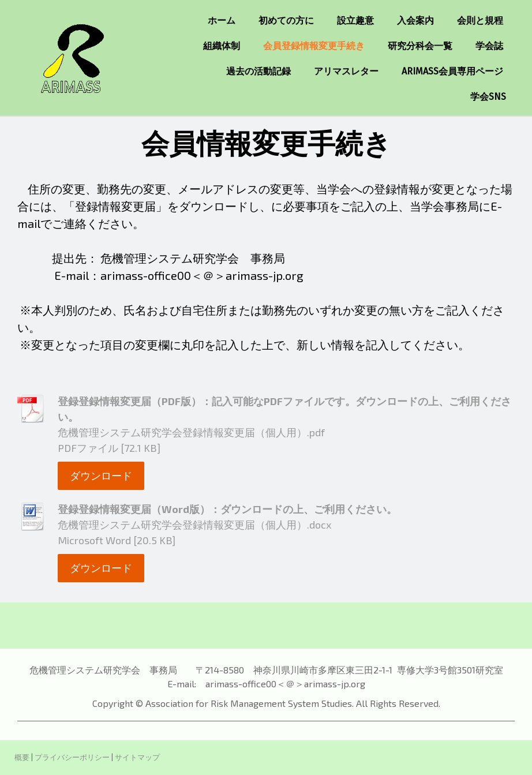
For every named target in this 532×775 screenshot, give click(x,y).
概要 (22, 757)
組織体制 (222, 46)
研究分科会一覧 (420, 46)
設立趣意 (355, 20)
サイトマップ (137, 757)
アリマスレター (346, 71)
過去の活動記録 (258, 71)
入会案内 (415, 20)
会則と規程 (480, 20)
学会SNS (488, 97)
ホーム (222, 20)
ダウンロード (101, 476)
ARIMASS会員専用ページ (452, 71)
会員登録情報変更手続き (314, 46)
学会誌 (489, 46)
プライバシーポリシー (72, 757)
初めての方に (286, 20)
